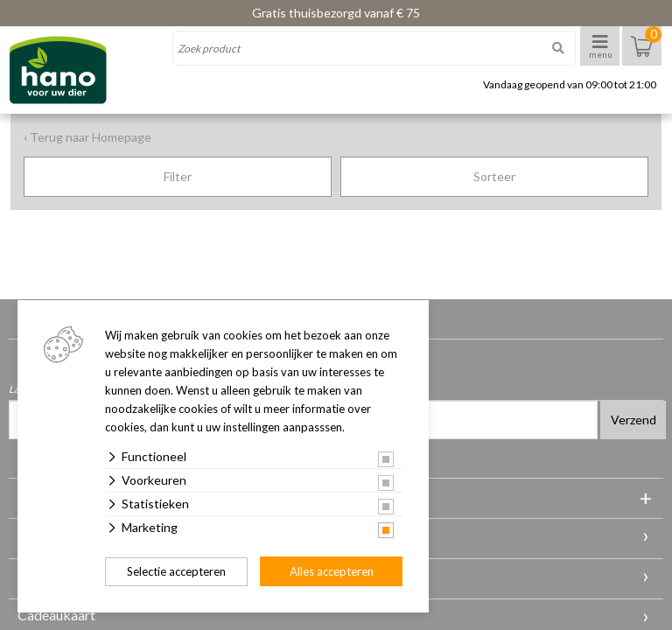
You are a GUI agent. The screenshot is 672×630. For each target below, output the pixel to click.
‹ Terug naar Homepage (87, 137)
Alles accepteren (332, 571)
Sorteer (494, 176)
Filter (178, 176)
